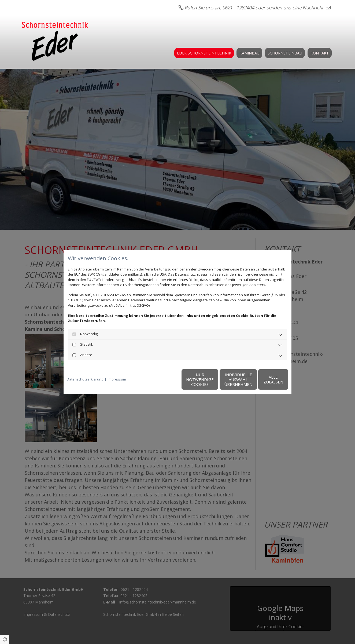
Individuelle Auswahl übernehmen (212, 379)
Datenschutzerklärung (85, 379)
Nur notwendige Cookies (162, 379)
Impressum (117, 379)
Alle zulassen (263, 379)
